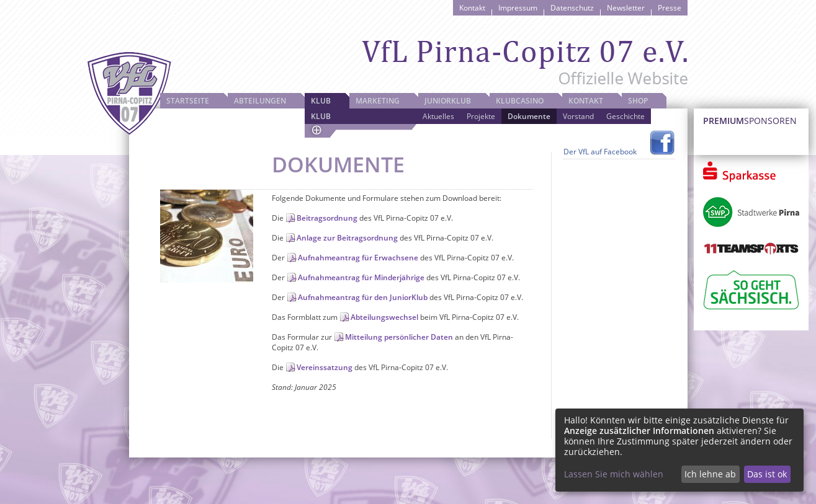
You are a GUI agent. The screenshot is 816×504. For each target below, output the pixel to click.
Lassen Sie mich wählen (614, 474)
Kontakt (472, 8)
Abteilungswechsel (384, 317)
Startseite (188, 101)
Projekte (481, 116)
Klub (321, 101)
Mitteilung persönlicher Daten (399, 337)
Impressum (518, 8)
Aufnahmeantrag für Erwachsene (358, 258)
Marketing (378, 101)
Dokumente (529, 116)
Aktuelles (438, 116)
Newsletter (626, 8)
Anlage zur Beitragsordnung (347, 238)
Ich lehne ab (710, 474)
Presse (670, 8)
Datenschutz (572, 8)
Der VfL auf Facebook (600, 152)
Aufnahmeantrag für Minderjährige (361, 277)
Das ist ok (767, 474)
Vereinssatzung (325, 367)
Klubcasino (520, 101)
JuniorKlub (448, 101)
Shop (638, 101)
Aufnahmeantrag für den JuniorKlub (363, 297)
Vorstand (578, 116)
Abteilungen (260, 101)
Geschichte (625, 116)
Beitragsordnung (327, 218)
